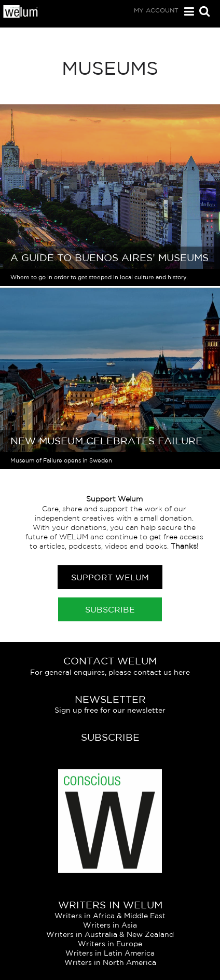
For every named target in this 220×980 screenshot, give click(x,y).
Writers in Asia (110, 925)
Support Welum (110, 577)
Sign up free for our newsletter (110, 710)
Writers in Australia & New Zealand (110, 934)
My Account (156, 10)
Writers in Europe (110, 944)
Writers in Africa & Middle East (110, 916)
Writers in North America (110, 962)
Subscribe (110, 609)
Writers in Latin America (110, 953)
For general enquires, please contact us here (110, 672)
